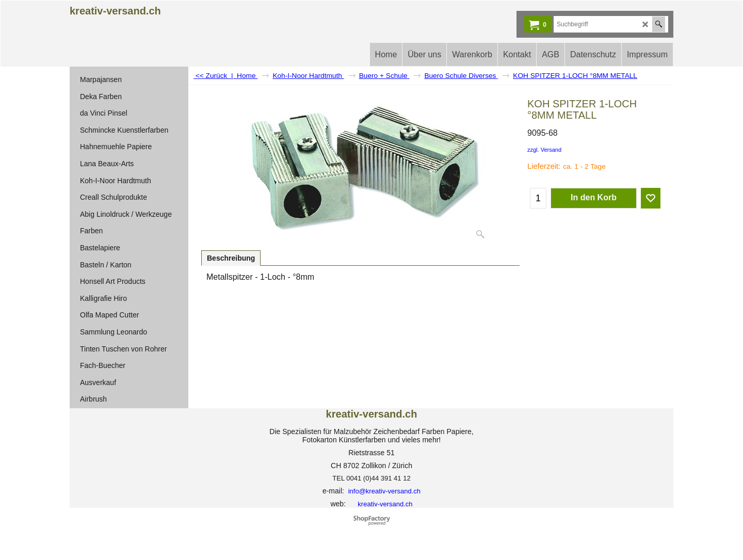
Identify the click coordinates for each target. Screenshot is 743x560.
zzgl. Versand (544, 150)
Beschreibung (231, 258)
